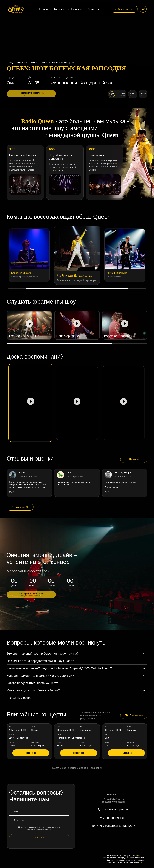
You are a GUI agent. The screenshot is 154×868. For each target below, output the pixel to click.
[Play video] (29, 325)
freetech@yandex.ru (113, 802)
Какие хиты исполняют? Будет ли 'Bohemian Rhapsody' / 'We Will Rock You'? (59, 668)
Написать (134, 459)
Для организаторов (111, 809)
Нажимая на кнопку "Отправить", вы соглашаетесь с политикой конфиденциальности (39, 828)
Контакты (93, 9)
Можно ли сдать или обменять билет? (33, 690)
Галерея (59, 9)
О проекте (76, 9)
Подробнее (31, 753)
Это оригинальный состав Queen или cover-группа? (43, 654)
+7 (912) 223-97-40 (113, 799)
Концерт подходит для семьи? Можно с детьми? (40, 676)
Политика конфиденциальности (113, 826)
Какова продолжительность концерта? (33, 683)
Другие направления (111, 818)
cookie (140, 855)
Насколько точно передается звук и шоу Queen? (40, 661)
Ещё (12, 492)
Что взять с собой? (20, 698)
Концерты (45, 9)
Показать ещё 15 (20, 507)
